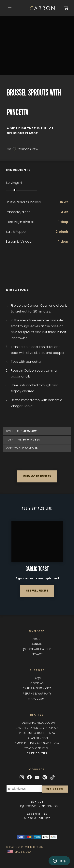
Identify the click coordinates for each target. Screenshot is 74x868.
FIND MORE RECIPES (37, 476)
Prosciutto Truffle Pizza (37, 733)
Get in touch (55, 789)
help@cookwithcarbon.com (37, 806)
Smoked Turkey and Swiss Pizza (37, 743)
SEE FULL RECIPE (37, 591)
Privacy (37, 654)
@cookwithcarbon (37, 649)
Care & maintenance (37, 688)
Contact (37, 644)
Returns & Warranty (37, 694)
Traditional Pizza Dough (37, 723)
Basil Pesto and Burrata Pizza (37, 728)
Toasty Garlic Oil (37, 748)
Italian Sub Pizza (37, 738)
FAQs (37, 678)
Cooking (37, 683)
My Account (37, 699)
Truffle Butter (37, 753)
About (37, 639)
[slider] (14, 190)
